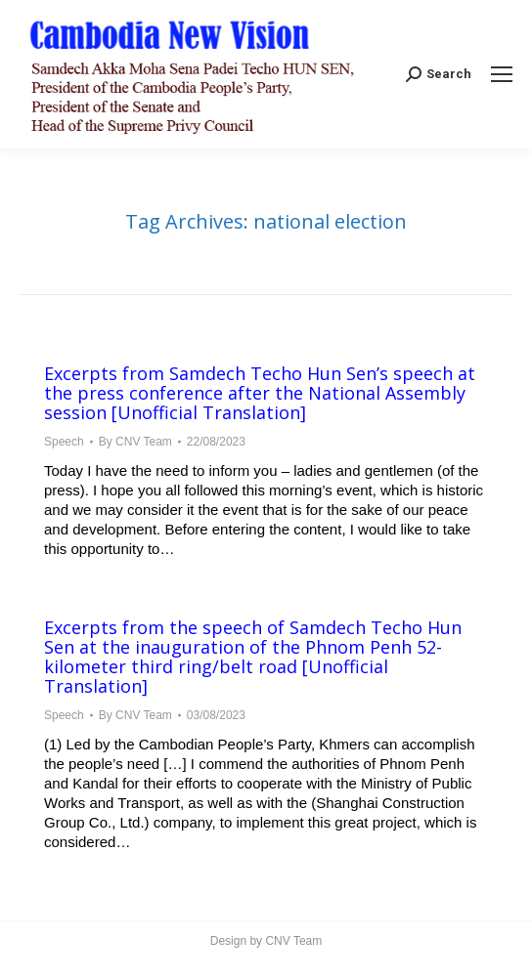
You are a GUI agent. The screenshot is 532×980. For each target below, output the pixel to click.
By (135, 442)
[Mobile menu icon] (502, 74)
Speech (64, 442)
